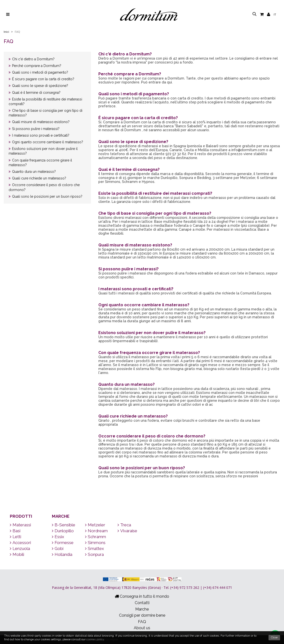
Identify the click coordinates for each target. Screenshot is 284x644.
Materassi (20, 525)
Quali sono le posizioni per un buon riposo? (45, 196)
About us (142, 628)
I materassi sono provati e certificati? (39, 135)
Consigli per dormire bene (142, 615)
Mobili (17, 554)
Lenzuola (20, 548)
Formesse (63, 543)
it (275, 14)
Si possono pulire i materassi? (34, 129)
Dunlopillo (63, 531)
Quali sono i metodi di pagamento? (38, 72)
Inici (6, 32)
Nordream (96, 531)
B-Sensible (64, 525)
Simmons (95, 543)
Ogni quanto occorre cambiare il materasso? (46, 142)
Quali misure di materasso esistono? (39, 122)
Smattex (95, 548)
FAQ (142, 622)
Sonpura (94, 554)
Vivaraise (127, 531)
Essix (58, 537)
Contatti (142, 603)
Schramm (96, 537)
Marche (61, 516)
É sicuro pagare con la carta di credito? (41, 79)
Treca (124, 525)
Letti (15, 537)
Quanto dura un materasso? (32, 172)
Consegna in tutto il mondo (142, 596)
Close (274, 637)
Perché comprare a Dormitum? (35, 66)
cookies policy (95, 639)
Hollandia (62, 554)
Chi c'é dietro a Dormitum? (32, 59)
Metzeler (95, 525)
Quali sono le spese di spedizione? (38, 86)
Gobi (58, 548)
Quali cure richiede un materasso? (37, 178)
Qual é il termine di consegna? (35, 93)
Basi (15, 531)
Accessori (20, 543)
